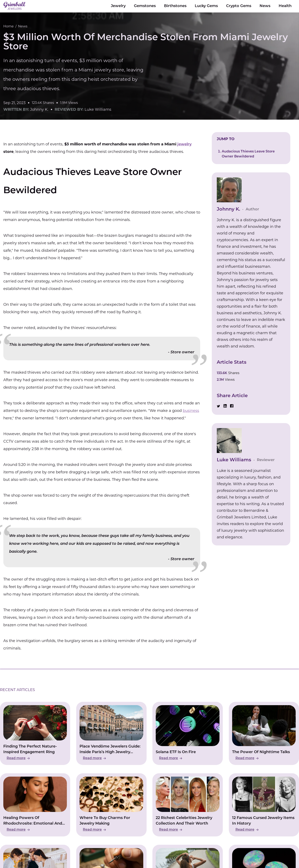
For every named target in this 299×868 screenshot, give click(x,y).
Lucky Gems (206, 6)
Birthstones (175, 6)
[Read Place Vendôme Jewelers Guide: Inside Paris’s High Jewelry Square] (111, 733)
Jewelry (118, 6)
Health (285, 6)
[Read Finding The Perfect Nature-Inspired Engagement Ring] (35, 733)
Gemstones (145, 6)
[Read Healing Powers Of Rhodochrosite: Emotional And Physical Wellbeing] (35, 805)
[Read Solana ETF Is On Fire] (187, 733)
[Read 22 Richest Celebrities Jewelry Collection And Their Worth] (187, 805)
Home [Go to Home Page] (9, 26)
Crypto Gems (239, 6)
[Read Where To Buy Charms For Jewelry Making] (111, 805)
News (265, 6)
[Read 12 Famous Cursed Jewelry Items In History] (264, 805)
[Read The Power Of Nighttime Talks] (264, 733)
